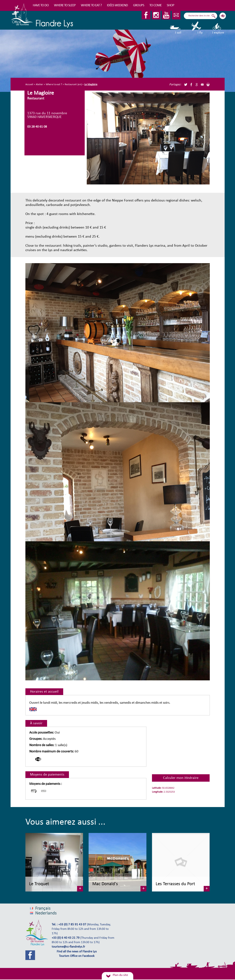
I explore (218, 28)
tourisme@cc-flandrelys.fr (68, 947)
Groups (139, 5)
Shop (171, 5)
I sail (176, 28)
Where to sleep (65, 5)
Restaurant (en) (73, 85)
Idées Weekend (117, 5)
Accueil (29, 85)
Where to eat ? (91, 5)
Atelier (39, 85)
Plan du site (120, 975)
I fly (197, 28)
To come (155, 5)
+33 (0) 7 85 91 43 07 (72, 925)
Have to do (41, 5)
